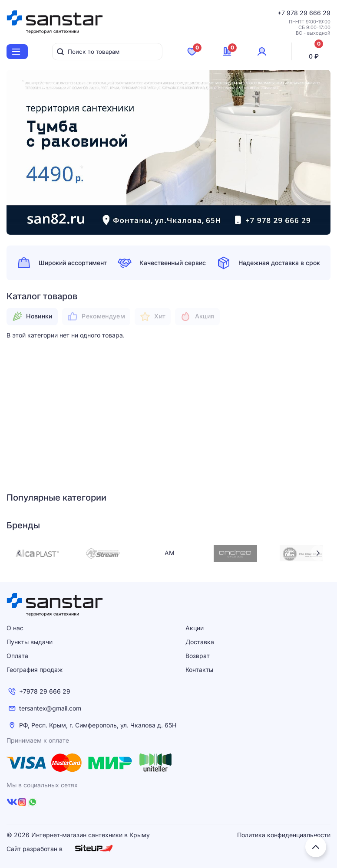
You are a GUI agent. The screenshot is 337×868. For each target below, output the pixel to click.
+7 (282, 13)
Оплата (17, 656)
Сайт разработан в (60, 848)
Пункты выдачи (30, 642)
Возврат (198, 656)
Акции (195, 628)
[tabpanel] (168, 152)
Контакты (199, 670)
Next (318, 553)
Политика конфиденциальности (284, 835)
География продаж (35, 670)
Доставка (200, 642)
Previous (19, 553)
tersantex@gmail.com (50, 708)
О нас (15, 628)
